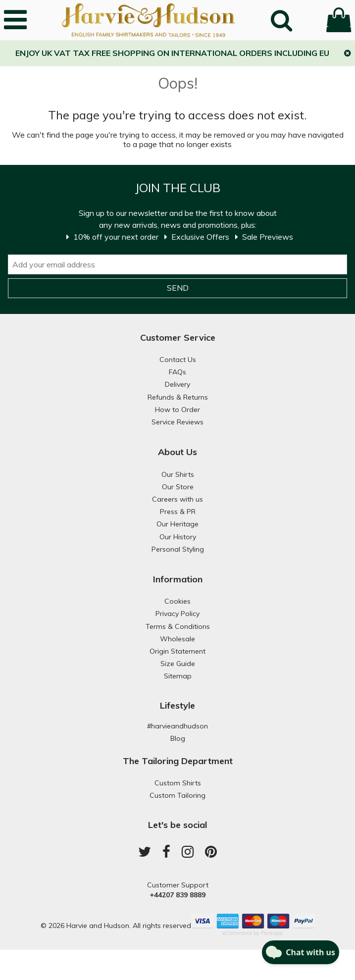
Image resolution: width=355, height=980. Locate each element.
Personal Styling (178, 549)
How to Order (177, 410)
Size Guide (178, 664)
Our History (178, 537)
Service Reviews (177, 422)
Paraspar (272, 933)
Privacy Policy (177, 614)
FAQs (177, 372)
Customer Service (178, 337)
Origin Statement (177, 651)
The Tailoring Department (178, 761)
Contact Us (178, 360)
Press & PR (178, 512)
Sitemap (178, 676)
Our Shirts (178, 474)
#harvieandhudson (177, 726)
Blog (178, 738)
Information (178, 579)
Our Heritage (177, 524)
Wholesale (177, 639)
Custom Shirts (178, 783)
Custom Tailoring (177, 795)
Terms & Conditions (178, 626)
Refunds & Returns (178, 397)
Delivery (177, 384)
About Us (177, 452)
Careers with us (177, 499)
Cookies (177, 601)
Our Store (178, 487)
